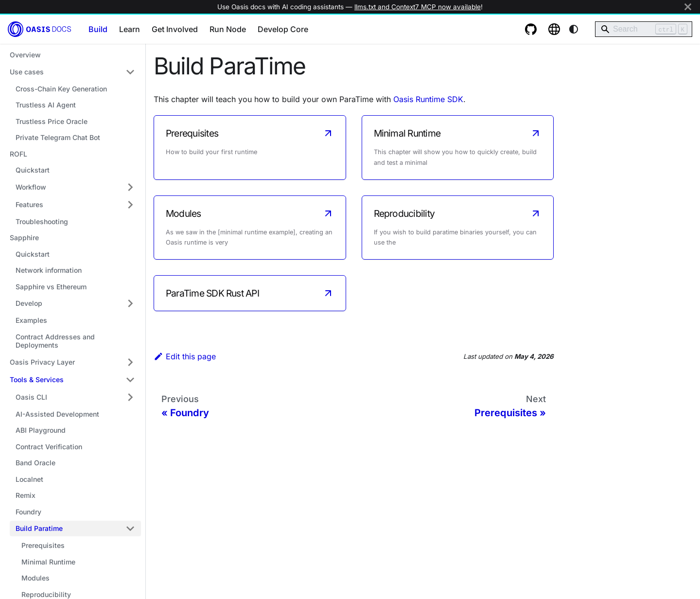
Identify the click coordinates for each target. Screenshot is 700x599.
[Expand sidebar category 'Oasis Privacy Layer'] (130, 362)
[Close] (688, 7)
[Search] (644, 29)
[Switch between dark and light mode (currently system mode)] (574, 29)
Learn (130, 29)
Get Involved (175, 29)
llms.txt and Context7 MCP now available (418, 7)
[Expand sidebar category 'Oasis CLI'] (130, 397)
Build (98, 29)
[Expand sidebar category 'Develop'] (130, 303)
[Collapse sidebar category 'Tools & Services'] (130, 380)
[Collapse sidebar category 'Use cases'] (130, 72)
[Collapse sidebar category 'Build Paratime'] (130, 529)
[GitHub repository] (531, 29)
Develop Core (283, 29)
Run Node (228, 29)
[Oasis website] (554, 29)
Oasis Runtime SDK (428, 99)
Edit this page (185, 356)
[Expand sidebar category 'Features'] (130, 205)
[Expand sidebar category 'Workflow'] (130, 187)
